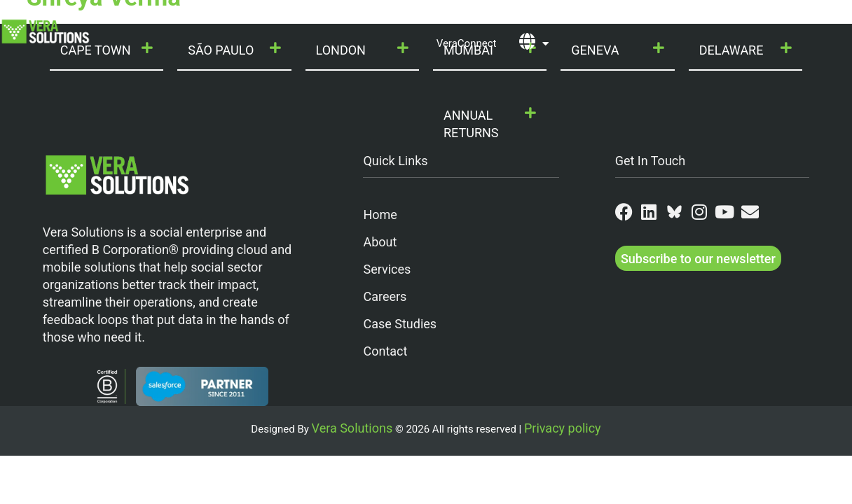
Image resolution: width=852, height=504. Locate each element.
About (380, 242)
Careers (385, 296)
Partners (627, 20)
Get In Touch (651, 161)
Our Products (389, 20)
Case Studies (400, 324)
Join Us (553, 20)
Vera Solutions (352, 428)
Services (387, 269)
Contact (781, 20)
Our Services (293, 20)
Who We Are (198, 20)
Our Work (477, 20)
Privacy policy (563, 428)
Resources (708, 20)
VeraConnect (467, 43)
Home (380, 215)
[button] (490, 125)
